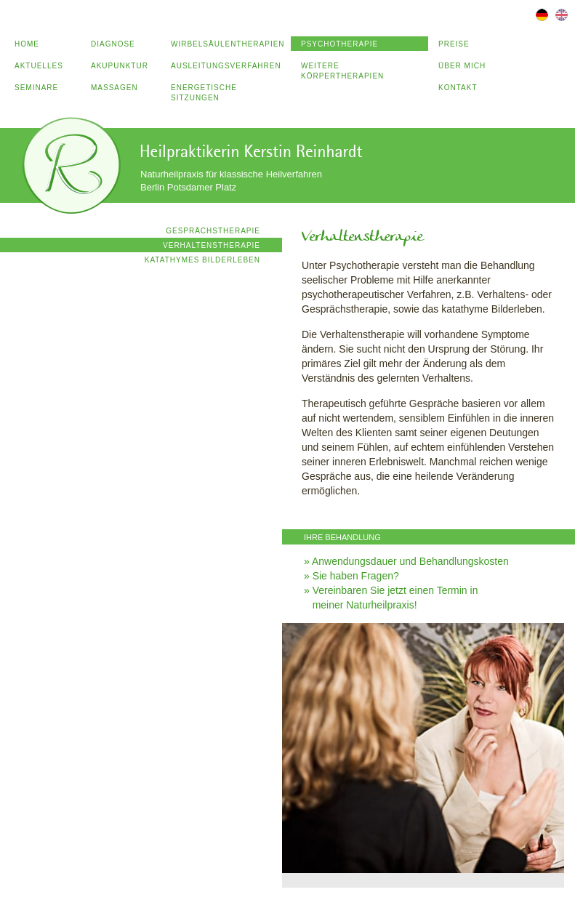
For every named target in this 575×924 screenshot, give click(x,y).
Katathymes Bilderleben (202, 260)
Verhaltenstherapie (212, 245)
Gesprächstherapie (213, 231)
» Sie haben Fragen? (351, 576)
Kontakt (458, 88)
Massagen (114, 88)
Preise (454, 44)
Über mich (462, 66)
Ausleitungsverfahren (226, 66)
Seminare (36, 88)
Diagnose (113, 44)
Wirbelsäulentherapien (228, 44)
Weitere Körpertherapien (342, 71)
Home (27, 44)
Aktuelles (39, 66)
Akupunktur (120, 66)
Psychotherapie (339, 44)
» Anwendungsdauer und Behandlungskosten (406, 561)
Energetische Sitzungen (204, 93)
